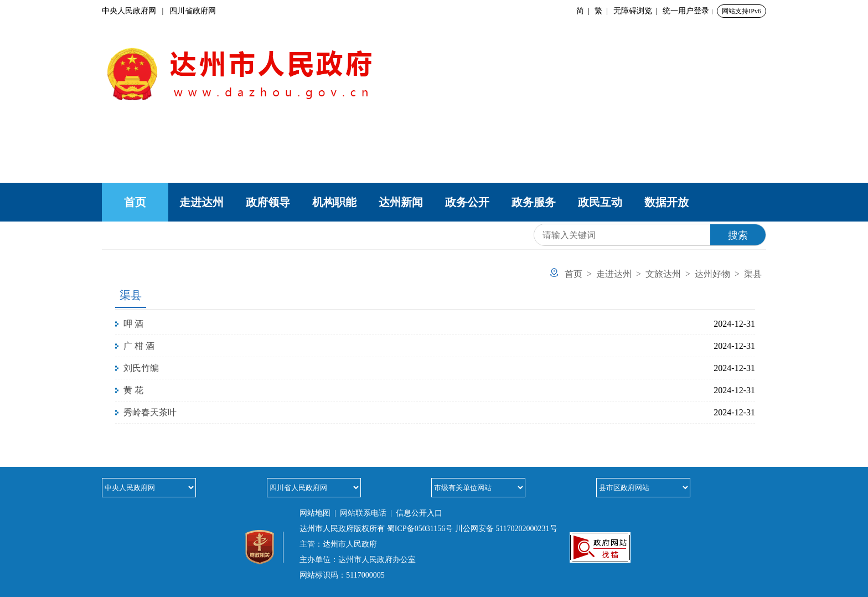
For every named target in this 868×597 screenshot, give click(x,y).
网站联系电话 (363, 513)
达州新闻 (401, 202)
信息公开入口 (419, 513)
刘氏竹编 (141, 368)
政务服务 (534, 202)
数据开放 (666, 202)
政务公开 (467, 202)
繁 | (603, 11)
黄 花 (133, 390)
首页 (135, 202)
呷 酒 (133, 324)
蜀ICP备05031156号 (420, 529)
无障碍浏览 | (637, 11)
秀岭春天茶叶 (150, 412)
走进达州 (201, 202)
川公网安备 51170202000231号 (506, 529)
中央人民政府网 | (136, 11)
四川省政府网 (193, 11)
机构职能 (334, 202)
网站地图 (315, 513)
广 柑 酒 (139, 346)
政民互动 (600, 202)
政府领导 (268, 202)
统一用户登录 (686, 11)
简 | (585, 11)
